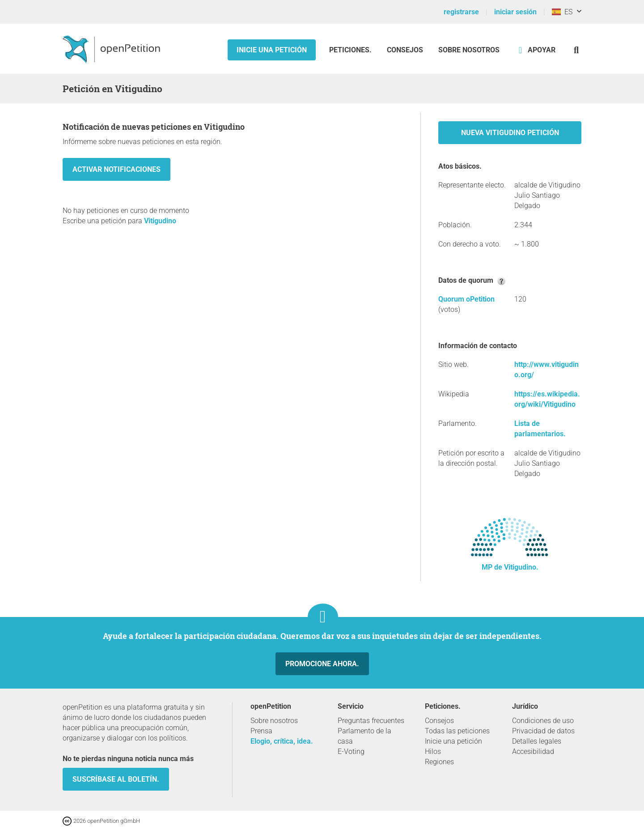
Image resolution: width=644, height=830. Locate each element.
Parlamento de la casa (364, 736)
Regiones (439, 762)
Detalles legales (537, 741)
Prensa (261, 731)
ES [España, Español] (562, 12)
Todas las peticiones (457, 731)
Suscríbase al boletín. (116, 779)
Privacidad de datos (543, 731)
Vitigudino (160, 221)
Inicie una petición (272, 50)
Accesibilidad (533, 751)
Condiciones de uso (543, 721)
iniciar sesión (515, 12)
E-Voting (351, 751)
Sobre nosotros (469, 50)
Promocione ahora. (322, 664)
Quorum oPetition (466, 299)
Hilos (433, 751)
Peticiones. (351, 50)
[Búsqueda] (576, 50)
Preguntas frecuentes (371, 721)
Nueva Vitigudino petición (510, 133)
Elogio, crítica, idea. (282, 741)
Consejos (405, 50)
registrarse (461, 12)
